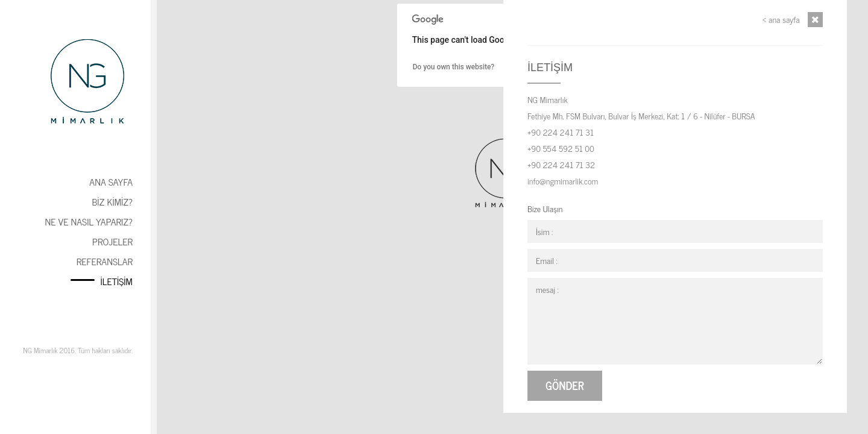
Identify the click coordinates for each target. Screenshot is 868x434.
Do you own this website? (454, 67)
